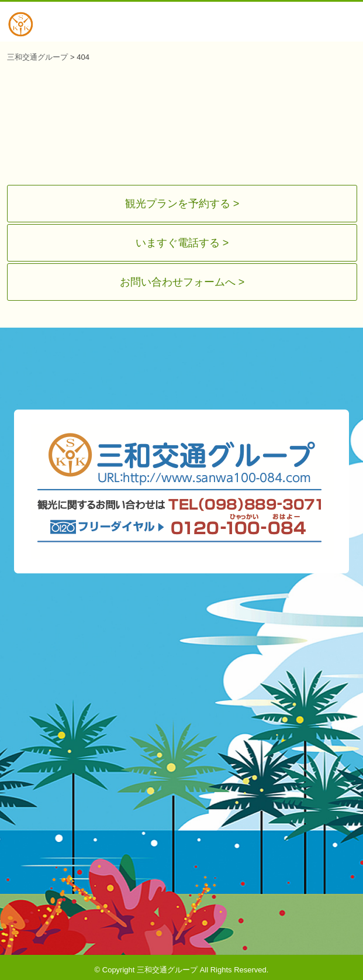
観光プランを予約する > (182, 203)
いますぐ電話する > (182, 240)
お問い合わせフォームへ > (182, 278)
